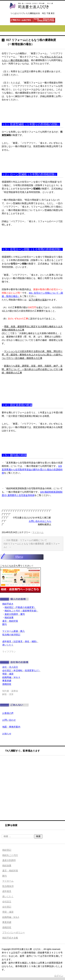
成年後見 (7, 891)
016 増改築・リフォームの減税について (25, 540)
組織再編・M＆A (11, 917)
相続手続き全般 (10, 938)
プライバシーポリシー (14, 933)
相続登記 (7, 850)
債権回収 (7, 927)
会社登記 (7, 907)
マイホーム (38, 532)
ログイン (59, 976)
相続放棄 (7, 866)
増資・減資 (8, 912)
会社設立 (7, 902)
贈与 (5, 876)
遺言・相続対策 (10, 871)
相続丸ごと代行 (10, 855)
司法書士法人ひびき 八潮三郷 (31, 12)
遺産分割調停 (9, 860)
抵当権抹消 (8, 886)
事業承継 (7, 922)
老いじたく (8, 896)
